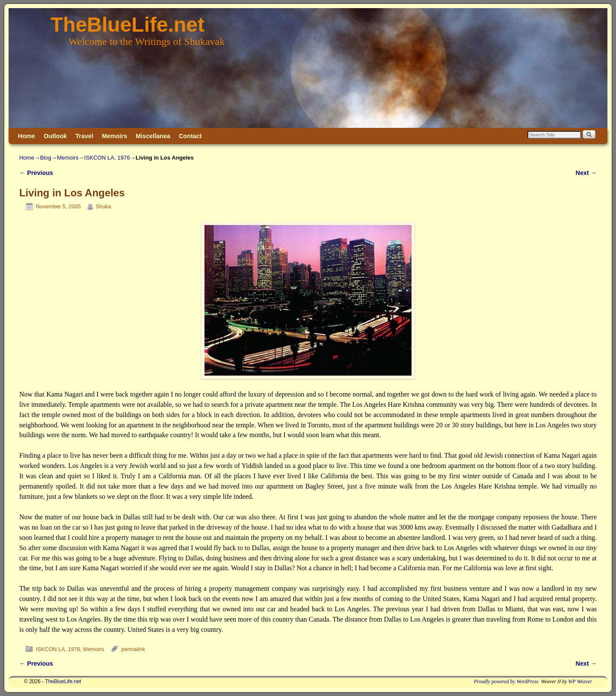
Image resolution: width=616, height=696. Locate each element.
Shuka (103, 206)
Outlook (55, 136)
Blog (45, 158)
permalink (133, 649)
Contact (190, 136)
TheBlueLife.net (127, 25)
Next (586, 173)
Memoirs (114, 136)
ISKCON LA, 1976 (107, 158)
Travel (84, 136)
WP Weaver (580, 681)
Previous (36, 173)
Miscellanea (153, 136)
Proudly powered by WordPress (506, 681)
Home (27, 136)
